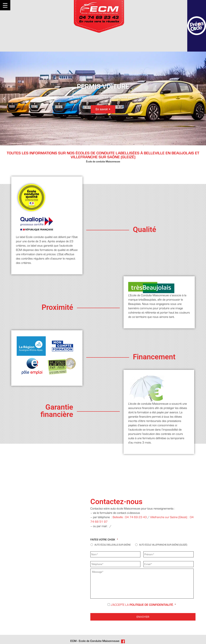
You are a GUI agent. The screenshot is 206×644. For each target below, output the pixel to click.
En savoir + (103, 109)
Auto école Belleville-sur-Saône (113, 545)
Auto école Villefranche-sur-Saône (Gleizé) (163, 545)
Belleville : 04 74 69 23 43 (130, 517)
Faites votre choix (104, 540)
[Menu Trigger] (5, 5)
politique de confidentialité (151, 605)
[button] (4, 98)
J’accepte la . (143, 605)
